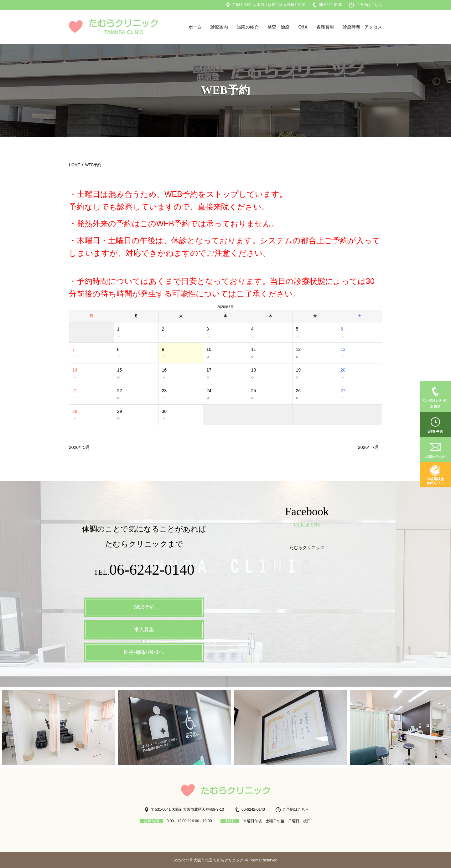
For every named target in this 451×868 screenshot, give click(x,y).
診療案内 (219, 27)
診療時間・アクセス (362, 27)
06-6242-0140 (327, 5)
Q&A (303, 27)
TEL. (144, 571)
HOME (75, 165)
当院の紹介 (248, 27)
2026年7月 (368, 447)
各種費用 (325, 27)
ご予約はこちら (365, 5)
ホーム (195, 27)
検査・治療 (278, 27)
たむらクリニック (307, 547)
